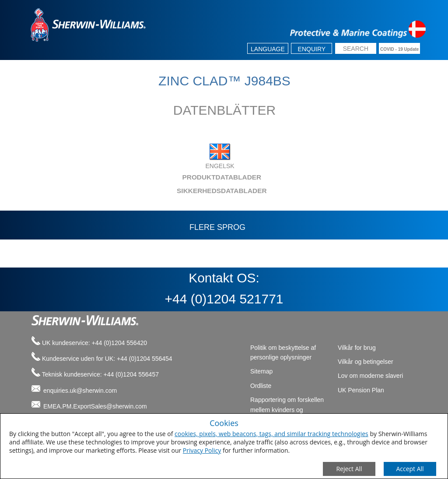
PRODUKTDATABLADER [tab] (144, 177)
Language (268, 49)
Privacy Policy (202, 450)
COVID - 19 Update (399, 49)
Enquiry (312, 49)
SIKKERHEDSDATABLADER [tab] (147, 191)
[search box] (356, 49)
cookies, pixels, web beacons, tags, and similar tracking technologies (271, 434)
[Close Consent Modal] (349, 469)
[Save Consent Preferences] (410, 469)
